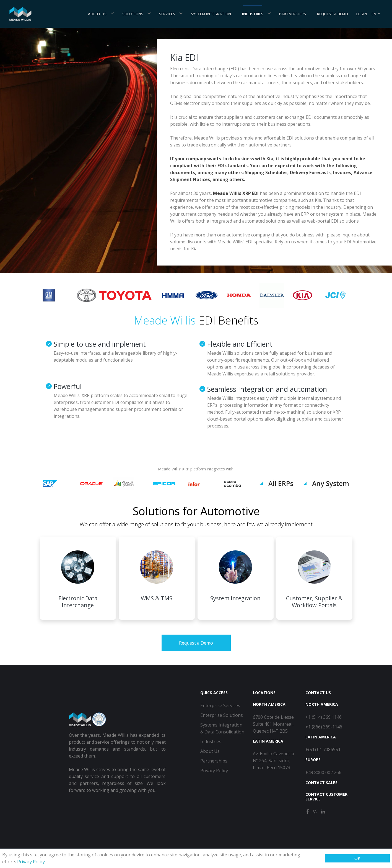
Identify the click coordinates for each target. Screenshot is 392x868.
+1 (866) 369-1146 (324, 727)
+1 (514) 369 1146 (324, 717)
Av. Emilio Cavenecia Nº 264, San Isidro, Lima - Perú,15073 (273, 761)
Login (361, 14)
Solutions (133, 14)
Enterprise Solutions (222, 715)
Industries (253, 14)
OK (357, 858)
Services (167, 14)
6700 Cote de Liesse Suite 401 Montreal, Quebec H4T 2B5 (273, 724)
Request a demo (333, 14)
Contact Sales (321, 783)
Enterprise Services (220, 705)
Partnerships (293, 14)
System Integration (211, 14)
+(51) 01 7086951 (323, 749)
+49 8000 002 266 (323, 772)
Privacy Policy (31, 862)
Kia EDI (184, 57)
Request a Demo (196, 643)
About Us (97, 14)
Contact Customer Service (326, 797)
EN (376, 14)
